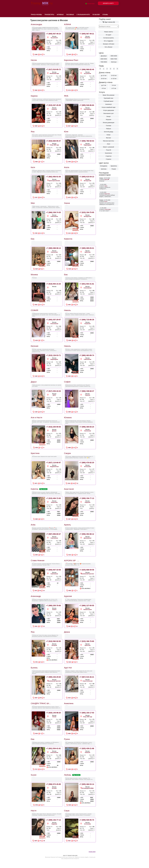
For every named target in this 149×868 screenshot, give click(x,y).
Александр (108, 209)
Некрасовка (54, 502)
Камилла (68, 239)
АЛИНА (68, 24)
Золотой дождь (109, 132)
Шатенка (104, 169)
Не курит (109, 35)
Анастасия (69, 489)
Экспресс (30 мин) (109, 44)
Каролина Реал (71, 60)
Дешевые (104, 56)
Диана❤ (107, 179)
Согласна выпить (109, 38)
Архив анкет (92, 852)
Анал (108, 144)
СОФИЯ (34, 310)
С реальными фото (83, 15)
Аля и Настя (36, 417)
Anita (33, 525)
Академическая (54, 467)
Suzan (34, 775)
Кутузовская (54, 38)
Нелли (34, 60)
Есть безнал (108, 47)
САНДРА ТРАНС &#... (41, 703)
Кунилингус (108, 153)
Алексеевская (88, 288)
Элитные (114, 62)
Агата (67, 167)
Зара (106, 186)
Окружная (88, 502)
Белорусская (88, 181)
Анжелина (69, 703)
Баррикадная (88, 145)
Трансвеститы (49, 15)
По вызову (96, 15)
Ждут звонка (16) (109, 22)
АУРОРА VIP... (72, 561)
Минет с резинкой (109, 147)
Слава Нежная (38, 560)
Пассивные (70, 15)
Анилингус (109, 104)
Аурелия (68, 596)
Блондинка (104, 166)
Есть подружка (108, 41)
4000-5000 (104, 59)
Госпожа (109, 126)
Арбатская (88, 252)
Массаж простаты (108, 141)
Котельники (88, 467)
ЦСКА (54, 395)
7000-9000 (104, 62)
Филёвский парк (54, 73)
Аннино (54, 610)
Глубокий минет (109, 101)
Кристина (107, 194)
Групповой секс (108, 98)
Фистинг (109, 138)
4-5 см (104, 88)
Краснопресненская (54, 181)
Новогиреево (88, 109)
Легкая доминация (109, 123)
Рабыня (109, 129)
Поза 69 (108, 150)
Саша (67, 811)
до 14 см (104, 75)
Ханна (67, 203)
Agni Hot (68, 668)
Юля (66, 132)
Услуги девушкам (109, 110)
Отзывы (105, 15)
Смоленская (54, 252)
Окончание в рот (109, 113)
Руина (67, 739)
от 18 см (114, 79)
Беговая (54, 788)
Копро (108, 135)
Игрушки (109, 120)
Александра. (37, 24)
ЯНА (66, 96)
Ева (33, 239)
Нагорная (54, 645)
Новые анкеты (109, 32)
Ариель (67, 525)
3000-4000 (114, 56)
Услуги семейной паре (108, 107)
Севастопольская (88, 681)
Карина (34, 96)
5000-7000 (114, 59)
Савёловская (54, 216)
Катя (33, 167)
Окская (54, 717)
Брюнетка (114, 166)
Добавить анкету (108, 3)
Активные (60, 15)
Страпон (108, 159)
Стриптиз (109, 156)
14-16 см (114, 75)
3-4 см (114, 85)
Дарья (34, 382)
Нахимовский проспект (88, 574)
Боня (106, 202)
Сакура (67, 453)
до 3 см (104, 85)
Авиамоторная (87, 610)
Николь (67, 310)
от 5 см (114, 88)
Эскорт (108, 116)
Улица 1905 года (54, 145)
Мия (33, 203)
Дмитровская (88, 538)
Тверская (88, 395)
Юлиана (68, 417)
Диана (67, 632)
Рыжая (114, 169)
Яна (33, 132)
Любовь (68, 775)
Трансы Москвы (36, 15)
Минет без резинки (109, 95)
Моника (34, 275)
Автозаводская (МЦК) (88, 788)
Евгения (35, 346)
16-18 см (104, 79)
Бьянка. (34, 668)
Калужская (87, 324)
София (67, 382)
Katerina (34, 489)
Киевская (88, 38)
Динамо (54, 431)
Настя (34, 811)
